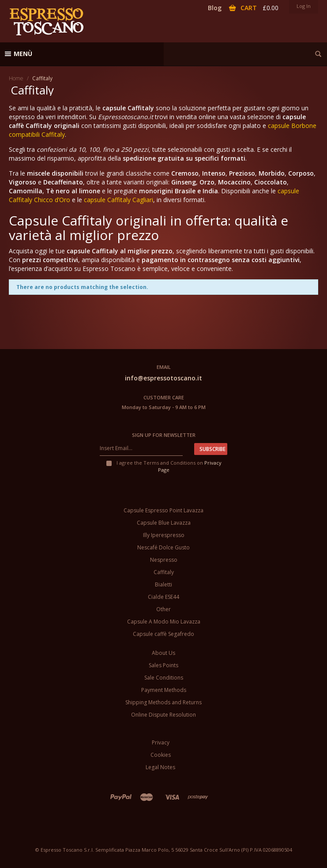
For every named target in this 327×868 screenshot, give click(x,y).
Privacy (161, 742)
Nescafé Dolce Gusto (163, 547)
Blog (215, 8)
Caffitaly (164, 572)
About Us (163, 653)
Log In (304, 6)
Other (163, 609)
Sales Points (163, 665)
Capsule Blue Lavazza (164, 523)
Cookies (161, 755)
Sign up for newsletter (164, 435)
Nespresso (164, 560)
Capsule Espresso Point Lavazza (163, 510)
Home (16, 78)
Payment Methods (164, 690)
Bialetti (163, 584)
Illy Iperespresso (164, 535)
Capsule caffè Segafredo (163, 634)
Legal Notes (160, 767)
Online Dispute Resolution (163, 715)
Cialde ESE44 (163, 597)
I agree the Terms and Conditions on (163, 466)
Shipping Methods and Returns (163, 702)
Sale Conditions (164, 678)
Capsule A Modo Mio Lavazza (164, 622)
